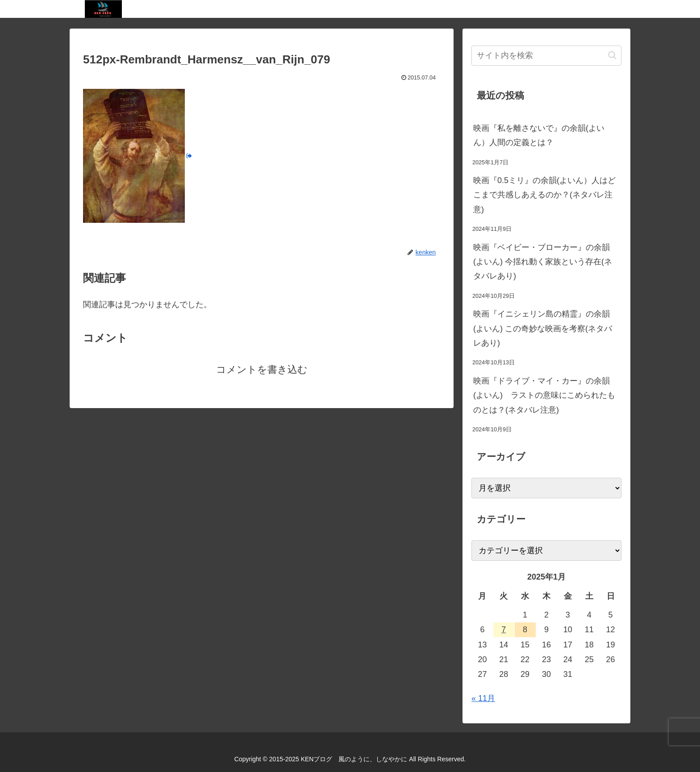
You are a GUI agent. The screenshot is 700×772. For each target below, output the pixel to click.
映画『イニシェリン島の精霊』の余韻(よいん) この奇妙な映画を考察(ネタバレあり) (543, 328)
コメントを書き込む (262, 369)
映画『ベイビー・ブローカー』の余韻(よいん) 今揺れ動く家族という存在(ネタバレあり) (543, 262)
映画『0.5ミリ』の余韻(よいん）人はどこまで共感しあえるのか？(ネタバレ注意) (544, 195)
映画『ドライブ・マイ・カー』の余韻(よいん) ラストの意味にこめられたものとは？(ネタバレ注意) (544, 395)
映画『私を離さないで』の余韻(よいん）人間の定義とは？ (539, 135)
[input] (546, 56)
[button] (612, 55)
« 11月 (483, 698)
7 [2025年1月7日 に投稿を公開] (504, 630)
